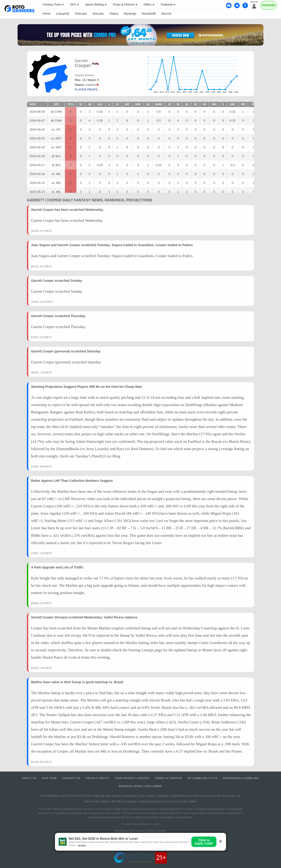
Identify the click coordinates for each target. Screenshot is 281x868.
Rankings (130, 14)
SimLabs (98, 14)
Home (47, 14)
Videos (114, 14)
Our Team (50, 778)
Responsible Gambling (241, 778)
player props (86, 90)
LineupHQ (63, 14)
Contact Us (71, 778)
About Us (29, 778)
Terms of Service (169, 778)
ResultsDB (149, 14)
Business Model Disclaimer (140, 786)
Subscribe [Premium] (269, 5)
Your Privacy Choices (132, 778)
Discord (166, 14)
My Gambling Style (203, 778)
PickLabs (81, 14)
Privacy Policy (98, 778)
